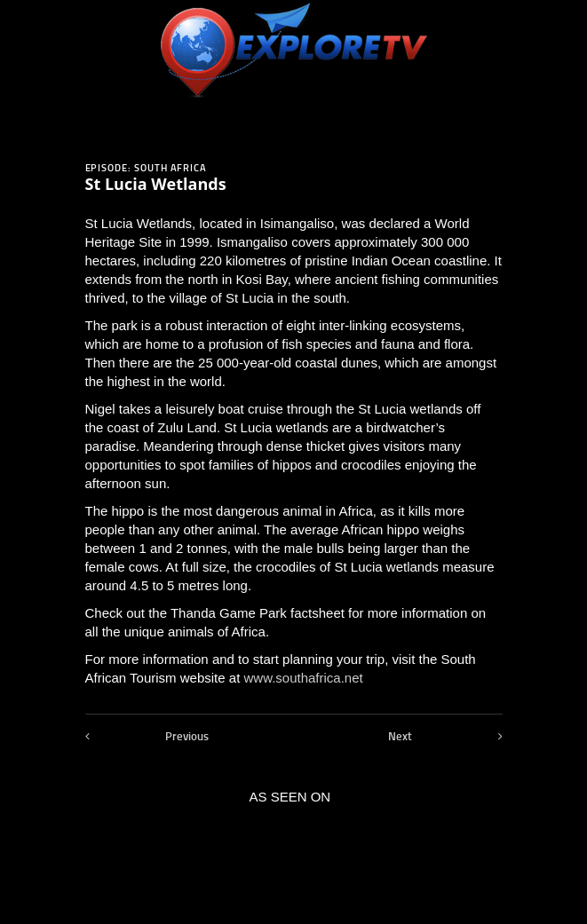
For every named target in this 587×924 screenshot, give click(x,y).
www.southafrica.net (303, 678)
